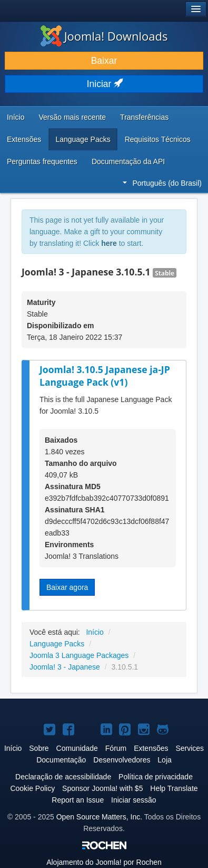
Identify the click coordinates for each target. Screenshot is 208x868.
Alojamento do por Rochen (104, 862)
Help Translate (174, 788)
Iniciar (104, 84)
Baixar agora (67, 587)
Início (16, 117)
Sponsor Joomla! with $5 (102, 788)
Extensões (24, 139)
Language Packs (83, 139)
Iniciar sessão (134, 800)
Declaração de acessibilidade (63, 777)
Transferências (144, 117)
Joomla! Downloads (104, 36)
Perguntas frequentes (42, 161)
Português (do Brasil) (162, 183)
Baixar (104, 61)
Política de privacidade (156, 777)
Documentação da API (128, 161)
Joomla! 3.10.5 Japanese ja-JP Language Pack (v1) (105, 376)
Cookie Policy (32, 788)
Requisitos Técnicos (158, 139)
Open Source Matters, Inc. (99, 817)
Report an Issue (78, 800)
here (109, 243)
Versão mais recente (72, 117)
